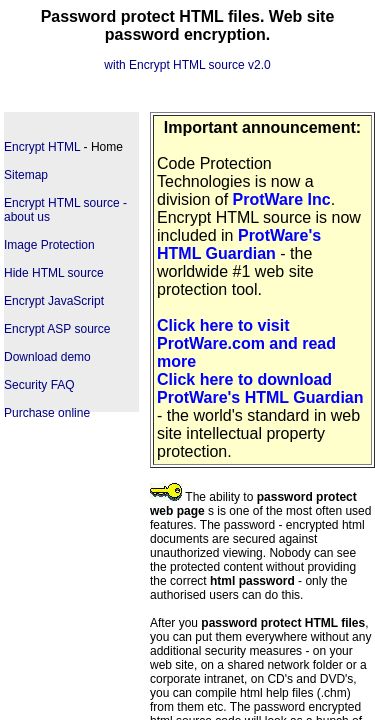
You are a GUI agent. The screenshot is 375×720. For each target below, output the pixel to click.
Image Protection (49, 245)
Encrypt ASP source (57, 329)
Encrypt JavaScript (54, 301)
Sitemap (26, 175)
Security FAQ (39, 385)
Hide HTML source (54, 273)
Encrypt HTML (42, 147)
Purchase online (47, 413)
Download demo (47, 357)
